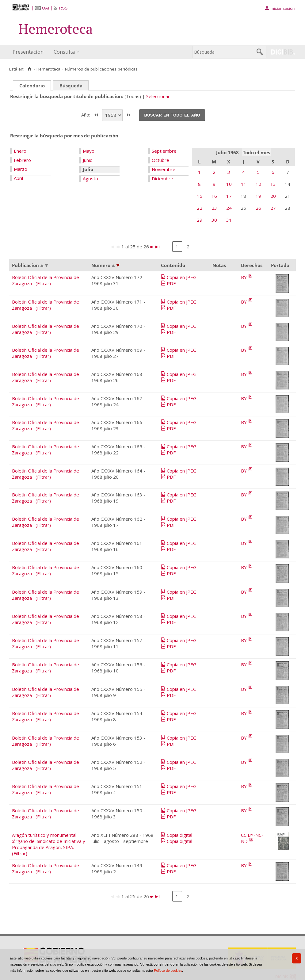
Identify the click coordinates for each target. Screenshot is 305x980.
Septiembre (164, 151)
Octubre (160, 160)
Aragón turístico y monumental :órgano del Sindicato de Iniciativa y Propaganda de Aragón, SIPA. (49, 841)
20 (273, 196)
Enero (20, 151)
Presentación (28, 52)
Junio (88, 160)
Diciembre (162, 178)
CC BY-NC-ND (252, 838)
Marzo (21, 169)
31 (229, 220)
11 (244, 184)
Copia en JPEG (182, 277)
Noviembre (164, 169)
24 (229, 208)
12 (258, 184)
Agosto (90, 178)
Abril (18, 178)
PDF (171, 283)
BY (244, 277)
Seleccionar (158, 96)
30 (214, 220)
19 (258, 196)
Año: (86, 114)
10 (229, 184)
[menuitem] (29, 52)
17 (229, 196)
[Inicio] (29, 69)
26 (258, 208)
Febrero (22, 160)
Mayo (89, 151)
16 (214, 196)
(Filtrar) (43, 283)
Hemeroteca (48, 69)
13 (273, 184)
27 (273, 208)
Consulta (64, 52)
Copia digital (179, 835)
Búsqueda (71, 86)
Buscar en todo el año (172, 115)
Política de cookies (168, 970)
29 (200, 220)
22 (200, 208)
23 (214, 208)
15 (200, 196)
